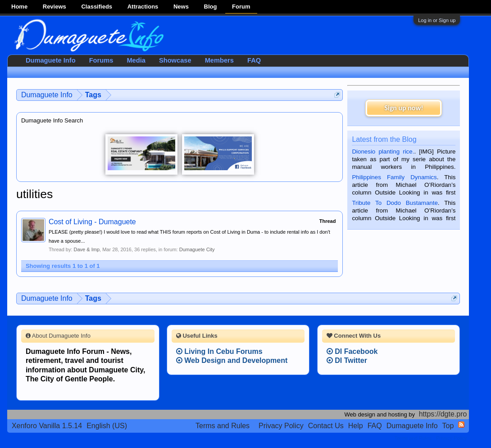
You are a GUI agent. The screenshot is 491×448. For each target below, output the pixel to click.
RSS (461, 425)
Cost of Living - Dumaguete (92, 222)
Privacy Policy (281, 426)
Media (136, 60)
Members (219, 60)
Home (19, 7)
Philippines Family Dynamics (394, 177)
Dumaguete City (197, 249)
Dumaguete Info (51, 60)
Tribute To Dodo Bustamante (395, 203)
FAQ (254, 60)
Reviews (55, 7)
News (181, 7)
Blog (211, 7)
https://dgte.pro (443, 414)
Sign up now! (404, 108)
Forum (241, 7)
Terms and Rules (223, 426)
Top (448, 426)
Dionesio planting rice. (383, 152)
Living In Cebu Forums (219, 351)
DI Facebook (352, 351)
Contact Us (326, 426)
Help (356, 426)
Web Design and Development (232, 360)
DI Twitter (347, 360)
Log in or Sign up (437, 20)
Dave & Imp (87, 249)
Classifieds (97, 7)
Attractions (143, 7)
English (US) (107, 426)
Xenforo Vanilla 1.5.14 (47, 426)
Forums (101, 60)
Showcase (175, 60)
